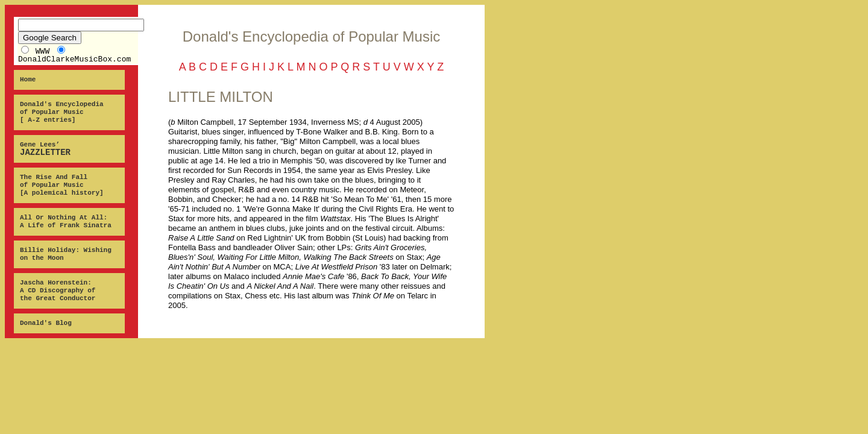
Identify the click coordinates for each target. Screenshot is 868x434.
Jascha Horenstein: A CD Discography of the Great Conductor (58, 291)
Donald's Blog (46, 323)
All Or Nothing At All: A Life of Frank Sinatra (66, 222)
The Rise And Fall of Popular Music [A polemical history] (62, 185)
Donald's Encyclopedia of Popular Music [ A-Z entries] (62, 112)
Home (28, 80)
